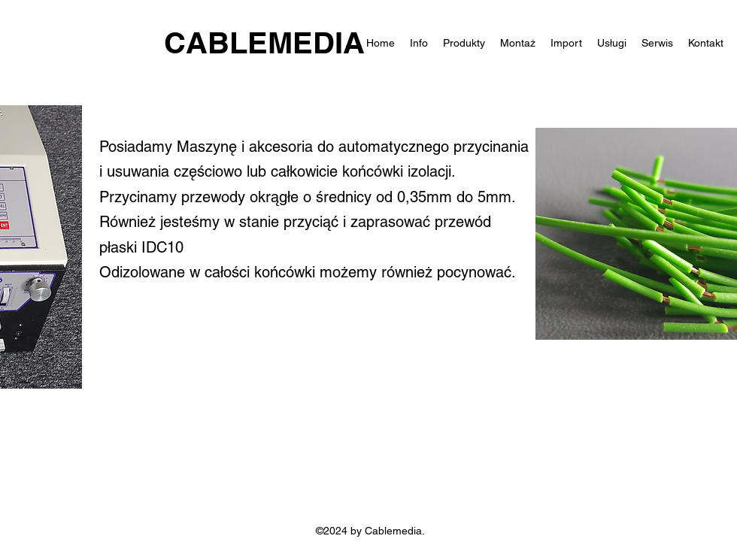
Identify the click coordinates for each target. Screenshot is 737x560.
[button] (612, 43)
